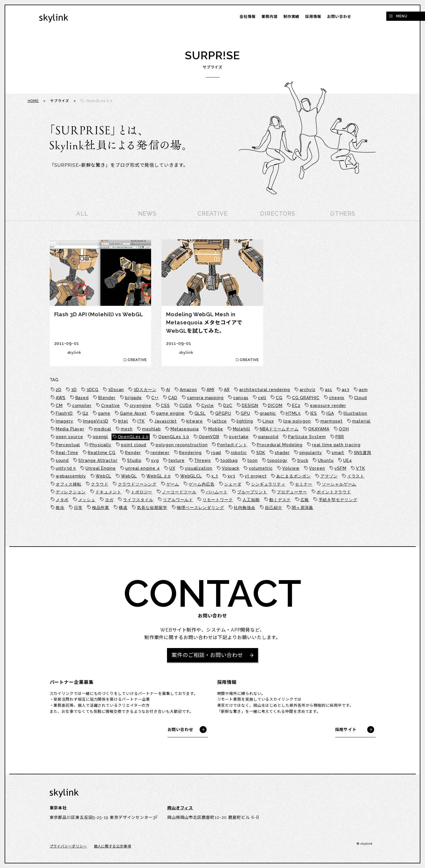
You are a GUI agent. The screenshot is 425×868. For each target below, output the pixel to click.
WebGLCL (191, 476)
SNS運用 (363, 453)
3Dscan (116, 390)
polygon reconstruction (182, 445)
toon (253, 460)
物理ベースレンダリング (201, 508)
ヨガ (109, 500)
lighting (245, 421)
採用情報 (313, 17)
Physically (101, 445)
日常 (78, 508)
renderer (160, 453)
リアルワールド (178, 500)
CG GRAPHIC (306, 398)
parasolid (268, 437)
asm (363, 390)
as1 (329, 390)
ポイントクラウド (334, 492)
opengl (100, 437)
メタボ (62, 500)
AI (168, 390)
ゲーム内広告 (202, 484)
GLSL (200, 413)
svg (155, 460)
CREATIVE (212, 214)
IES (314, 413)
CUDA (186, 406)
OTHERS (343, 214)
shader (282, 453)
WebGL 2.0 (158, 476)
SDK (261, 453)
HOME (33, 101)
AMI (210, 390)
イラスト (356, 476)
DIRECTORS (278, 214)
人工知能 (251, 500)
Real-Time (67, 453)
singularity (311, 453)
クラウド (100, 484)
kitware (194, 421)
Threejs (202, 460)
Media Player (70, 429)
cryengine (141, 406)
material (361, 421)
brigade (133, 398)
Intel (123, 421)
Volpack (231, 468)
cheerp (337, 398)
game (104, 413)
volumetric (261, 468)
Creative (111, 406)
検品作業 (101, 508)
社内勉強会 (245, 508)
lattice (220, 421)
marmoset (332, 421)
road (216, 453)
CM (59, 406)
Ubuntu (326, 460)
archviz (307, 390)
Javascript (166, 421)
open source (69, 437)
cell (262, 398)
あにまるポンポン (293, 476)
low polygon (297, 421)
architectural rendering (265, 390)
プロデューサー (292, 492)
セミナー (304, 484)
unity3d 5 (66, 468)
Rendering (190, 453)
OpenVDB (209, 437)
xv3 (231, 476)
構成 (123, 508)
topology (277, 460)
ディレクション (71, 492)
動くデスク (280, 500)
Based (82, 398)
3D (74, 390)
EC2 (296, 406)
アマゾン (329, 476)
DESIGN (250, 406)
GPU (245, 413)
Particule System (307, 437)
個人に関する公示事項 (113, 847)
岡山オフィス (180, 809)
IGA (330, 413)
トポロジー (142, 492)
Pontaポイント (232, 445)
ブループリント (252, 492)
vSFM (340, 468)
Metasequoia (185, 429)
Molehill (242, 429)
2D (59, 390)
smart (338, 453)
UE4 (348, 460)
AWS (61, 398)
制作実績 (292, 17)
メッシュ (87, 500)
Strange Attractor (98, 460)
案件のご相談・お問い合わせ (207, 656)
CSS (165, 406)
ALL (82, 214)
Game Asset (133, 413)
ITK (141, 421)
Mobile (216, 429)
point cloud (134, 445)
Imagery (65, 421)
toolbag (229, 460)
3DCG (93, 390)
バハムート (217, 492)
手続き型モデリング (338, 500)
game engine (170, 413)
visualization (199, 468)
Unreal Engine (101, 468)
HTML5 (293, 413)
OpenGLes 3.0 (174, 437)
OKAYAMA (319, 429)
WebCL (104, 476)
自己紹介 (274, 508)
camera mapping (205, 398)
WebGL (129, 476)
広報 (305, 500)
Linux (268, 421)
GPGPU (223, 413)
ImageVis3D (96, 421)
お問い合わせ (339, 17)
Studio (134, 460)
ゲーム (173, 484)
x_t (215, 476)
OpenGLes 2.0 (133, 437)
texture (177, 460)
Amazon (188, 390)
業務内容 (270, 17)
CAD (173, 398)
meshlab (151, 429)
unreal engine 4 (143, 468)
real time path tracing (336, 445)
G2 (85, 413)
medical (103, 429)
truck (303, 460)
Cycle (208, 406)
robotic (239, 453)
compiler (82, 406)
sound (62, 460)
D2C (228, 406)
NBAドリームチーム (279, 429)
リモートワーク (218, 500)
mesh (127, 429)
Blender (107, 398)
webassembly (71, 476)
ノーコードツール (179, 492)
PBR (340, 437)
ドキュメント (108, 492)
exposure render (328, 406)
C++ (155, 398)
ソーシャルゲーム (339, 484)
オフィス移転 (69, 484)
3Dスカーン (145, 390)
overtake (239, 437)
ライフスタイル (138, 500)
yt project (256, 476)
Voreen (317, 468)
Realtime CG (102, 453)
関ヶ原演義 (303, 508)
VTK (361, 468)
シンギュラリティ (268, 484)
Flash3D (64, 413)
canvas (241, 398)
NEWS (147, 214)
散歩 (60, 508)
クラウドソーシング (137, 484)
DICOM (275, 406)
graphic (268, 413)
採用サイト (346, 730)
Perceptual (68, 445)
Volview (291, 468)
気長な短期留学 (152, 508)
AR (227, 390)
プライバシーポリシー (68, 847)
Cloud (361, 398)
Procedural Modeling (280, 445)
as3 (346, 390)
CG (279, 398)
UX (172, 468)
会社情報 (248, 17)
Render (133, 453)
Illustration (355, 413)
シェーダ (233, 484)
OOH (344, 429)
